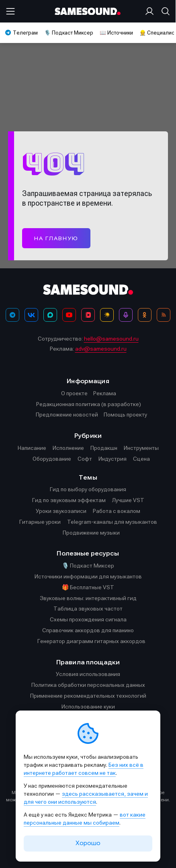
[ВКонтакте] (31, 315)
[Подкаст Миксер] (126, 315)
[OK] (145, 315)
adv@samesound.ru (101, 349)
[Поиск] (164, 11)
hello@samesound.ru (111, 339)
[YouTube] (69, 315)
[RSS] (164, 315)
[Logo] (88, 11)
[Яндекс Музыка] (107, 315)
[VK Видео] (88, 315)
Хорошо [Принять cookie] (88, 843)
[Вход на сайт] (151, 11)
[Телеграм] (12, 315)
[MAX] (50, 315)
